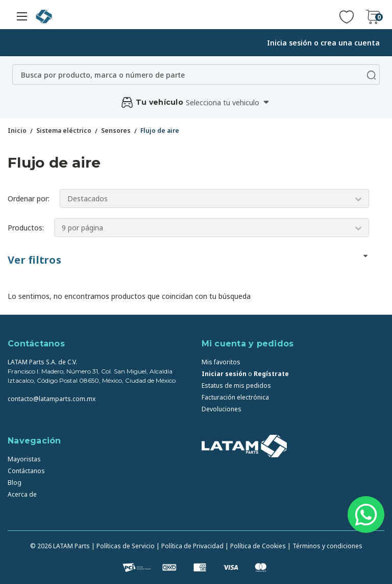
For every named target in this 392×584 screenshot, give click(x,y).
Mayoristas (24, 459)
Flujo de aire (160, 131)
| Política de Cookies (255, 546)
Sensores (116, 131)
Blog (15, 483)
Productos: (26, 228)
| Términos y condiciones (325, 546)
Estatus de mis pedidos (236, 386)
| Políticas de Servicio (123, 546)
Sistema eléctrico (64, 131)
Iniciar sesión (224, 374)
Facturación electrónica (235, 397)
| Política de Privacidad (190, 546)
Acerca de (22, 494)
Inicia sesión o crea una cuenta (323, 43)
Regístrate (271, 374)
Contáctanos (26, 471)
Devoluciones (222, 409)
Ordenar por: (29, 198)
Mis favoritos (221, 362)
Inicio (17, 131)
